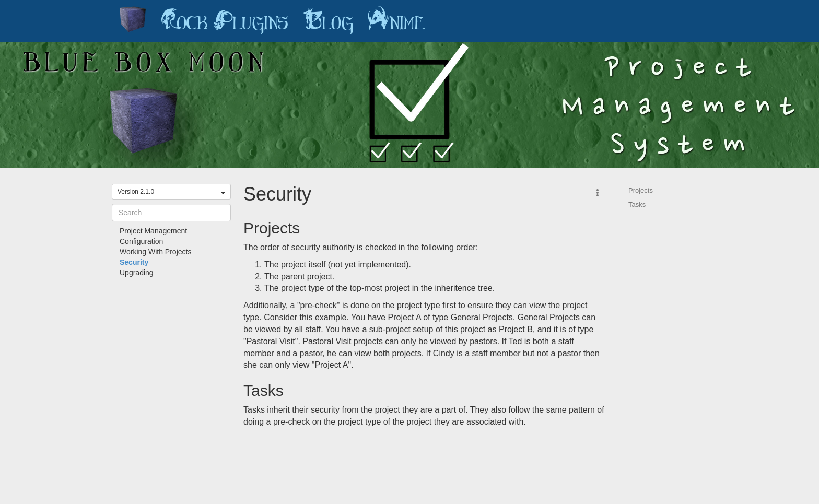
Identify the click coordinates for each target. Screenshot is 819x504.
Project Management (153, 231)
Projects (641, 190)
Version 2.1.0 (171, 192)
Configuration (141, 241)
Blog (328, 21)
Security (134, 262)
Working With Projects (155, 252)
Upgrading (137, 273)
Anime (396, 21)
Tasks (637, 204)
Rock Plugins (225, 21)
